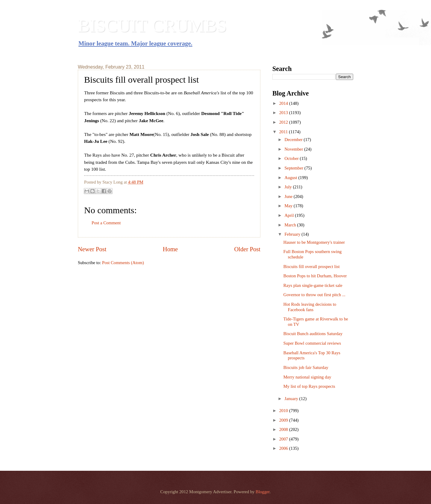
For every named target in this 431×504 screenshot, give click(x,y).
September (294, 168)
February (293, 234)
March (291, 225)
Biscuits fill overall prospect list (312, 267)
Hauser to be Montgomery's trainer (314, 242)
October (292, 158)
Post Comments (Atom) (123, 263)
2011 (284, 132)
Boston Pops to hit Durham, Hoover (315, 276)
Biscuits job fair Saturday (306, 367)
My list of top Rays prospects (309, 386)
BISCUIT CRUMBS (152, 26)
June (289, 196)
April (290, 215)
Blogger (263, 492)
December (294, 140)
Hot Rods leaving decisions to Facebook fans (310, 307)
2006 (284, 448)
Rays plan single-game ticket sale (313, 285)
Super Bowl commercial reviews (312, 343)
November (294, 149)
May (289, 206)
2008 (284, 429)
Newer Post (92, 249)
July (289, 187)
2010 (284, 411)
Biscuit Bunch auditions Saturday (313, 334)
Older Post (247, 249)
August (291, 178)
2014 (284, 103)
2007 (284, 439)
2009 (284, 420)
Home (170, 249)
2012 (284, 122)
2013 (284, 113)
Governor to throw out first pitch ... (314, 295)
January (292, 399)
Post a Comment (106, 223)
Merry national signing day (307, 377)
